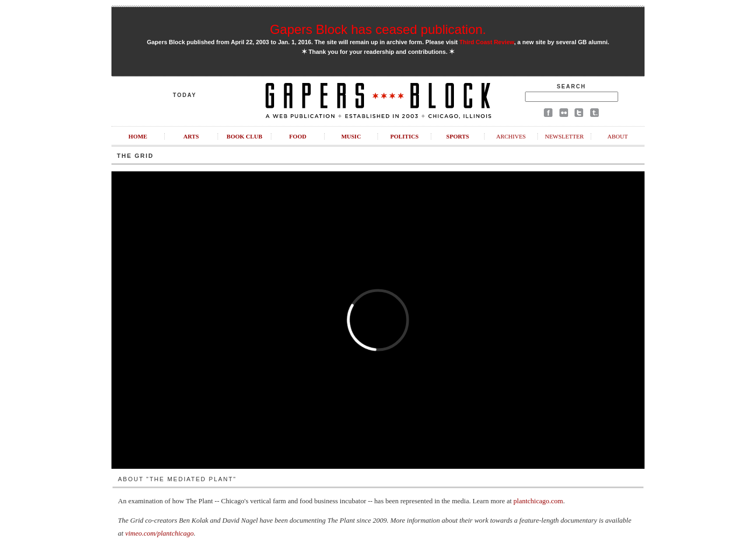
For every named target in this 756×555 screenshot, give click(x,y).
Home (138, 136)
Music (351, 136)
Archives (511, 136)
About (618, 136)
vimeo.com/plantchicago (159, 533)
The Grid (135, 156)
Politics (405, 136)
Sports (458, 136)
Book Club (244, 136)
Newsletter (564, 136)
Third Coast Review (487, 42)
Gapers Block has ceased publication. (378, 29)
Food (298, 136)
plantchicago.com (538, 501)
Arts (191, 136)
